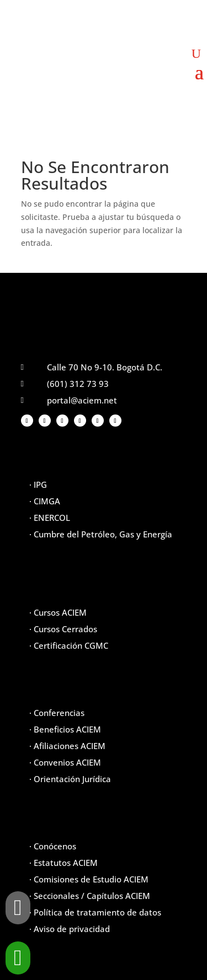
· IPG (38, 484)
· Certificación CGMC (69, 645)
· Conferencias (57, 713)
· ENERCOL (50, 518)
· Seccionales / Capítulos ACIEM (90, 896)
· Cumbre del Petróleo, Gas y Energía (101, 534)
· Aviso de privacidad (70, 929)
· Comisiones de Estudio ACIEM (89, 879)
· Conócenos (53, 846)
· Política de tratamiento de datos (95, 912)
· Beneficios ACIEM (65, 729)
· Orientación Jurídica (70, 779)
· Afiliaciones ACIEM (67, 746)
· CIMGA (45, 501)
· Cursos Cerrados (63, 629)
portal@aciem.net (82, 400)
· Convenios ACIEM (65, 762)
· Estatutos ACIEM (63, 863)
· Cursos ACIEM (58, 612)
